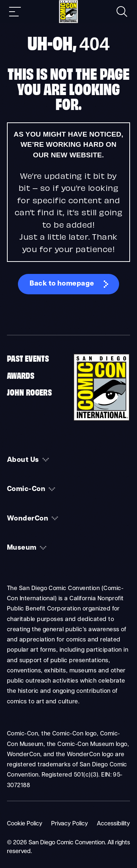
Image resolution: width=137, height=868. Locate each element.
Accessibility (113, 824)
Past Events (28, 358)
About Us (23, 460)
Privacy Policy (70, 824)
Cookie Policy (25, 824)
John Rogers (29, 392)
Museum (22, 548)
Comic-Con (26, 489)
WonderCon (28, 519)
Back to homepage (62, 284)
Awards (21, 375)
